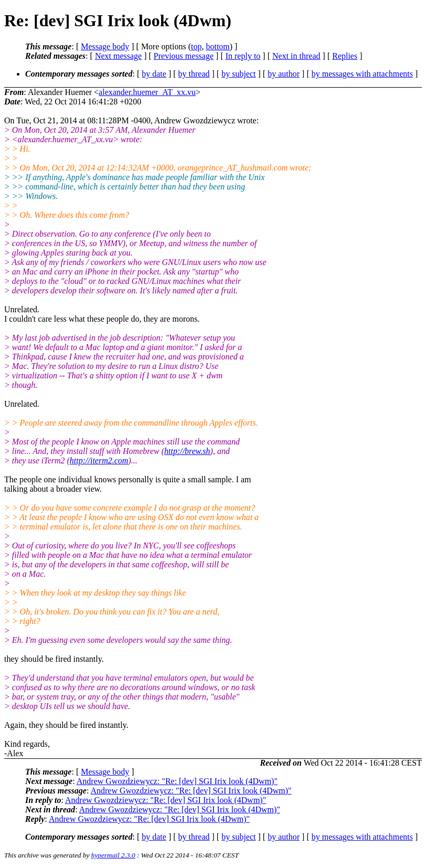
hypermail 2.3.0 (113, 855)
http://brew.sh (187, 451)
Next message (118, 56)
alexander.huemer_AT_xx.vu (147, 92)
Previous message (184, 56)
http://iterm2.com (99, 461)
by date (154, 74)
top (196, 46)
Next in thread (296, 56)
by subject (238, 74)
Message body (105, 46)
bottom (217, 46)
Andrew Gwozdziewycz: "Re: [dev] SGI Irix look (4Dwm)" (177, 781)
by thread (194, 74)
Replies (345, 56)
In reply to (243, 56)
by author (284, 74)
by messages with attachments (362, 74)
